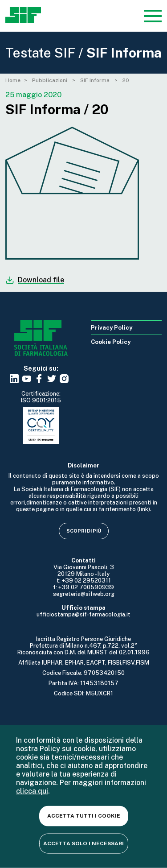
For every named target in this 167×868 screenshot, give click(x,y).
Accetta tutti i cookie (84, 816)
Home (13, 80)
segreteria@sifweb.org (84, 594)
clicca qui (32, 791)
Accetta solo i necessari (83, 843)
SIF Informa (96, 80)
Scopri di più (84, 531)
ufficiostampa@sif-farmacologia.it (83, 614)
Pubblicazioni (50, 80)
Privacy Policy (112, 328)
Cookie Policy (111, 342)
